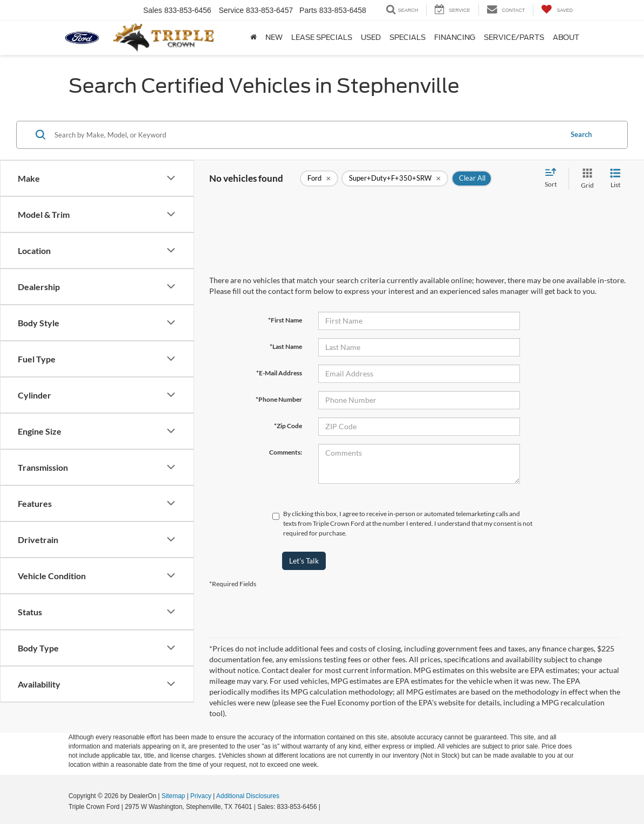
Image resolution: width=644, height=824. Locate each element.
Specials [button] (407, 37)
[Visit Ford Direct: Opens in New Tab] (326, 807)
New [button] (274, 37)
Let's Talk (304, 561)
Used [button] (371, 37)
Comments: (286, 452)
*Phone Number (279, 399)
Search (581, 134)
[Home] (254, 38)
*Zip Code (288, 426)
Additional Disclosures (248, 796)
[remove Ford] (319, 178)
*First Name (285, 320)
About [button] (566, 37)
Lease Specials (322, 37)
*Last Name (286, 346)
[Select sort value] (554, 178)
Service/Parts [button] (514, 37)
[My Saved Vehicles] (557, 10)
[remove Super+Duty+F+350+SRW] (395, 178)
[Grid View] (585, 179)
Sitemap (173, 796)
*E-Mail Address (279, 373)
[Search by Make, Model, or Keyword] (307, 135)
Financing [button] (455, 37)
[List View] (615, 179)
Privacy (201, 796)
